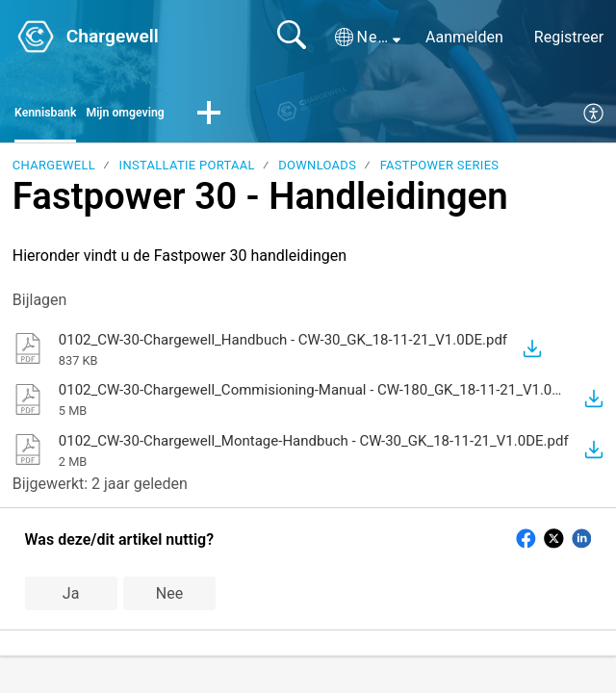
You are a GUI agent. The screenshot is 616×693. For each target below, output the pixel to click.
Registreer (569, 37)
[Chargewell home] (36, 37)
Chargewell (54, 171)
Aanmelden (464, 37)
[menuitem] (594, 117)
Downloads (317, 171)
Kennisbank (55, 116)
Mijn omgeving (156, 116)
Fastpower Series (440, 171)
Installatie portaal (187, 171)
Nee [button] (169, 598)
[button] (368, 38)
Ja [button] (71, 598)
